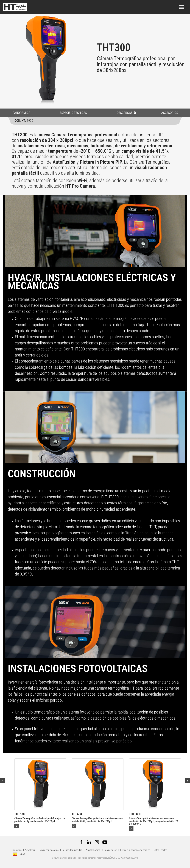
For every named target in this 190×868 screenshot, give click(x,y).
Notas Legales (160, 850)
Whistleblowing (93, 850)
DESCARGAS (126, 113)
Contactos (17, 850)
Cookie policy (110, 850)
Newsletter (30, 850)
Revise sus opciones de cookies (135, 850)
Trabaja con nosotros (49, 850)
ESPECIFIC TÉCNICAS (73, 113)
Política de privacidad (72, 850)
